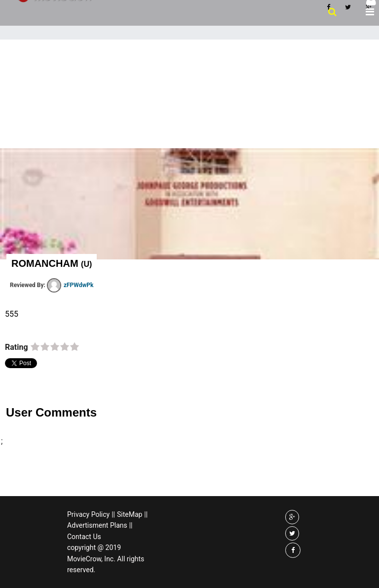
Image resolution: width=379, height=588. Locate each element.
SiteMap (130, 514)
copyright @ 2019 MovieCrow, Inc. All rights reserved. (106, 559)
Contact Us (84, 537)
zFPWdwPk (70, 285)
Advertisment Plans (97, 525)
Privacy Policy (88, 514)
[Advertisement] (189, 114)
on (35, 347)
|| (113, 514)
